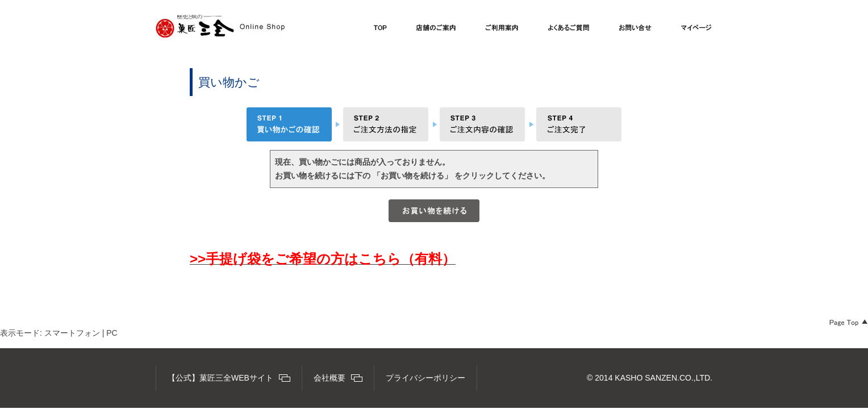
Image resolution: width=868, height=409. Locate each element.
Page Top (849, 323)
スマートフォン (72, 333)
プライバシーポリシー (425, 378)
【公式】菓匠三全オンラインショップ (220, 26)
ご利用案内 (502, 31)
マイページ (697, 31)
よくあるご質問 (569, 31)
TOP (380, 31)
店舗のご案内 (436, 31)
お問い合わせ (635, 31)
